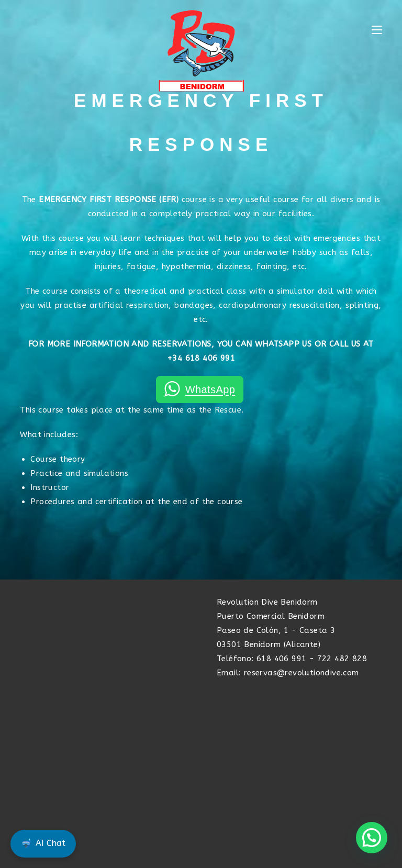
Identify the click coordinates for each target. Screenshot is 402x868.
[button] (372, 838)
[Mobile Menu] (377, 30)
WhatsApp (210, 390)
